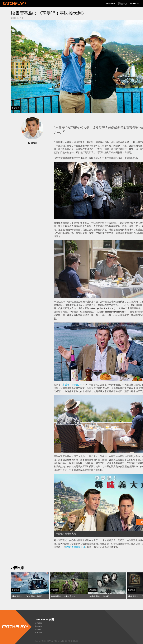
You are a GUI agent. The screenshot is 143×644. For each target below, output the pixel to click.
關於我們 (38, 623)
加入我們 (38, 633)
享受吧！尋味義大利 (73, 385)
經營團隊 (38, 629)
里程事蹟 (38, 626)
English (110, 4)
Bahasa (135, 4)
